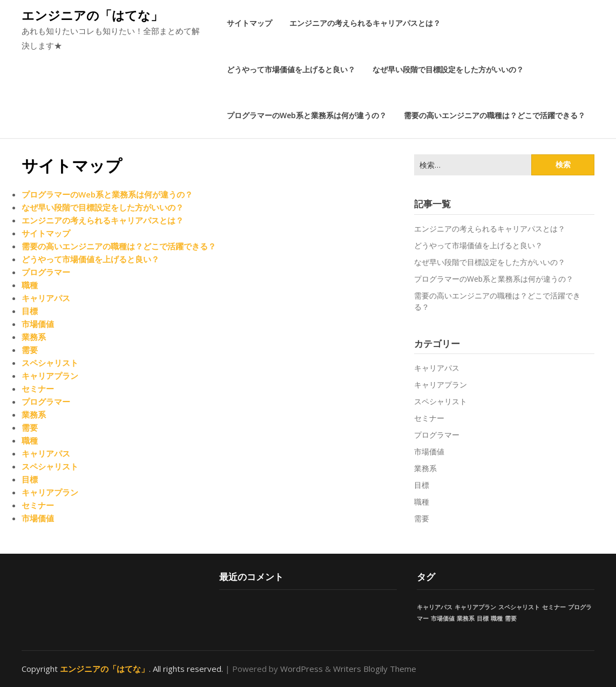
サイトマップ (249, 23)
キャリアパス (46, 298)
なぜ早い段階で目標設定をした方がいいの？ (448, 69)
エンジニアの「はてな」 (92, 15)
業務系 (34, 337)
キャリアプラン (50, 376)
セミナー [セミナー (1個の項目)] (554, 607)
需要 (30, 350)
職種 (30, 285)
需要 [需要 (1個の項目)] (511, 618)
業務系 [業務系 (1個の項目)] (466, 618)
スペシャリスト (50, 363)
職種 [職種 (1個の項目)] (497, 618)
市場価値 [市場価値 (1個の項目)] (443, 618)
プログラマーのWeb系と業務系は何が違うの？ (307, 115)
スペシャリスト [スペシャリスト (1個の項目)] (519, 607)
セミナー (38, 389)
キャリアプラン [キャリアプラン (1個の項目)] (475, 607)
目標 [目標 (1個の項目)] (483, 618)
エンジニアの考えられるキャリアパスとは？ (365, 23)
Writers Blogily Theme (375, 669)
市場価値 (38, 324)
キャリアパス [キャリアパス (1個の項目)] (435, 607)
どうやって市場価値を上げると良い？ (291, 69)
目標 (30, 311)
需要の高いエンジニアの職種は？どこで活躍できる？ (495, 115)
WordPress (302, 669)
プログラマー (46, 272)
